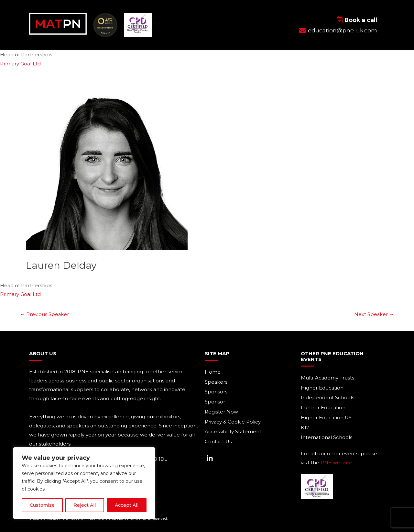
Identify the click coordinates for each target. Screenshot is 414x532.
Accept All (127, 505)
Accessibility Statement (233, 432)
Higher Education (322, 388)
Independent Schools (327, 398)
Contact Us (218, 442)
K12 (305, 428)
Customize (42, 505)
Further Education (323, 408)
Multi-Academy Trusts (328, 378)
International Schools (327, 438)
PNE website (336, 463)
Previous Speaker (45, 315)
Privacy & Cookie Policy (233, 422)
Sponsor (215, 402)
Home (213, 372)
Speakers (216, 382)
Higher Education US (327, 418)
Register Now (221, 412)
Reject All (85, 505)
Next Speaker (374, 315)
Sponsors (216, 392)
